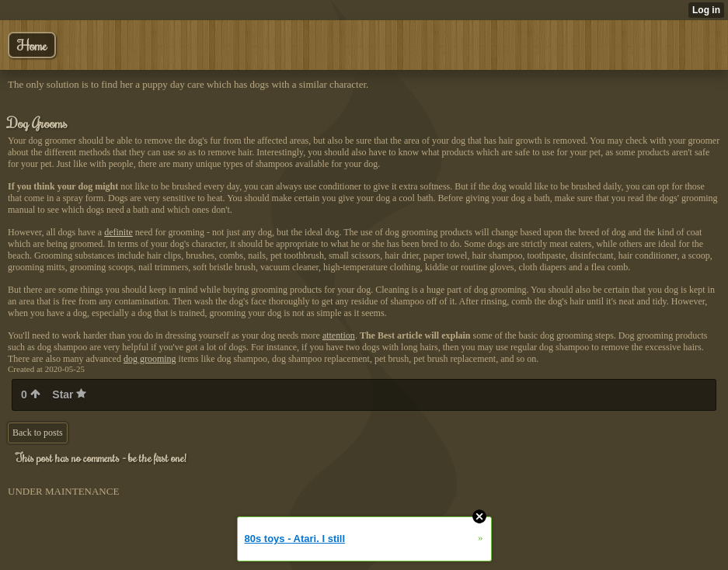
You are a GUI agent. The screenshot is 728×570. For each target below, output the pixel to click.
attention (339, 335)
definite (118, 232)
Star (69, 394)
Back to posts (38, 433)
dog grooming (150, 359)
